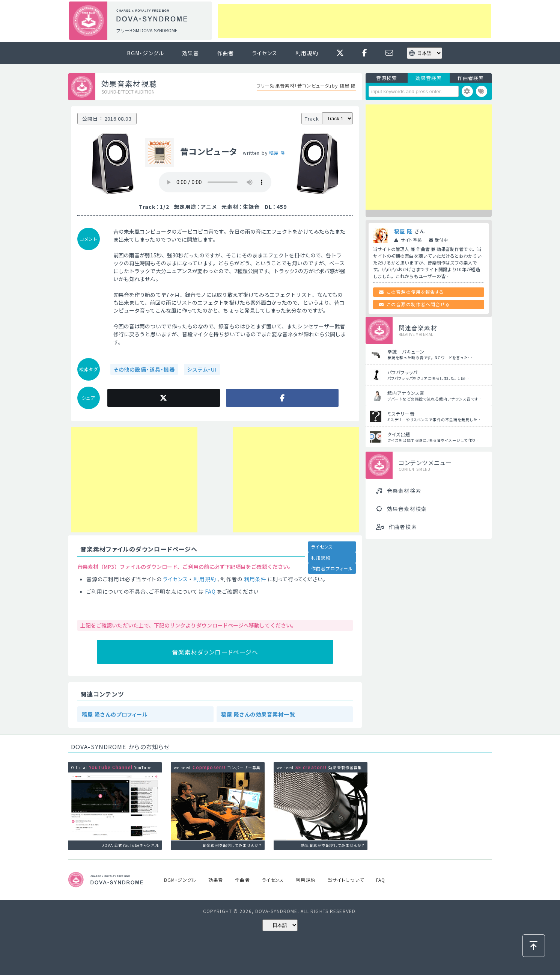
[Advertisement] (354, 21)
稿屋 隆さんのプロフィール (115, 714)
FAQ (210, 591)
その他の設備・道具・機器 (144, 369)
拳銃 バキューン (406, 351)
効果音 (190, 53)
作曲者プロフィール (332, 568)
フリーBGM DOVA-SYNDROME (147, 30)
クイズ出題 (399, 434)
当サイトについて (346, 880)
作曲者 (225, 53)
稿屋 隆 (277, 153)
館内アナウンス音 (406, 393)
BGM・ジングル (145, 53)
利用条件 (255, 579)
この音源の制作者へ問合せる (418, 304)
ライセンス (265, 53)
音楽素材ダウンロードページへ (215, 652)
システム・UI (202, 369)
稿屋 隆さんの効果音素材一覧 (258, 714)
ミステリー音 (401, 413)
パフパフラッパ (402, 372)
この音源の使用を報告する (415, 292)
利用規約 (307, 53)
